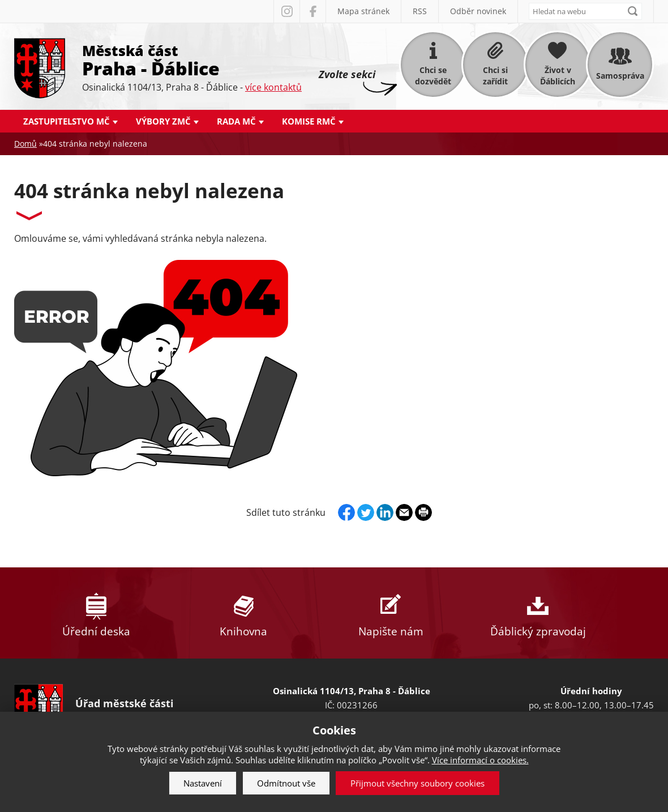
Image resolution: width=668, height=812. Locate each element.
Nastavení (203, 783)
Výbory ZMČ (163, 121)
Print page (423, 512)
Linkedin (385, 512)
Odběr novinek (478, 11)
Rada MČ (236, 121)
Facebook (312, 11)
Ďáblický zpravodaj (538, 613)
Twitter (366, 512)
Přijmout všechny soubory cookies (417, 783)
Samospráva (620, 76)
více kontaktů (273, 87)
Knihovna (243, 613)
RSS (420, 11)
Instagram (286, 11)
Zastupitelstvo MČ (67, 121)
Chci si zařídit (495, 76)
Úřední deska (96, 613)
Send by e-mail (404, 512)
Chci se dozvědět (433, 76)
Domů (25, 144)
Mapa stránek (363, 11)
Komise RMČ (309, 121)
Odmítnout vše (286, 783)
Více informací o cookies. (480, 760)
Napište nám (391, 613)
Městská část (192, 59)
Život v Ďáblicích (558, 76)
